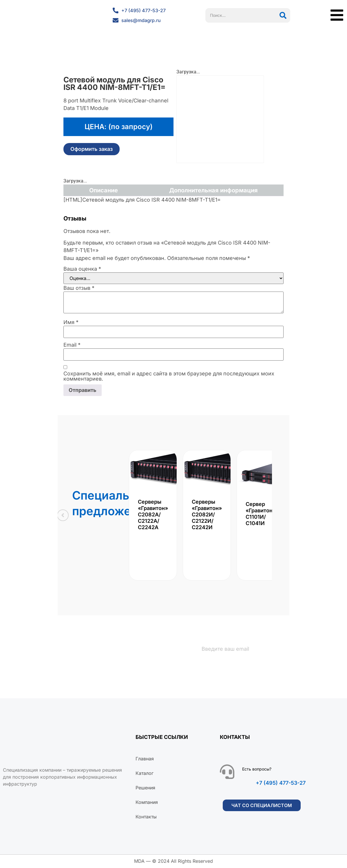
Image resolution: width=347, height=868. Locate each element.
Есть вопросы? (257, 770)
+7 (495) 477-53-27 (281, 783)
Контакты (146, 817)
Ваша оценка (82, 269)
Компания (147, 803)
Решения (145, 788)
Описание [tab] (104, 190)
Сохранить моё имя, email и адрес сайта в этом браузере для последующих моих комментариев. (169, 376)
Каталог (145, 774)
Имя (71, 322)
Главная (145, 759)
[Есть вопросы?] (227, 772)
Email (72, 345)
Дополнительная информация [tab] (213, 190)
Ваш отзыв (79, 288)
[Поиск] (283, 15)
